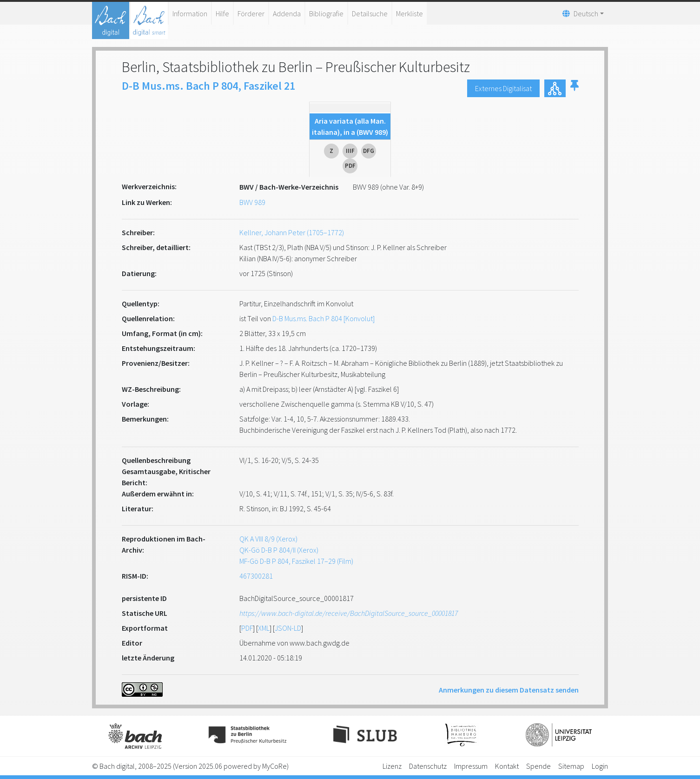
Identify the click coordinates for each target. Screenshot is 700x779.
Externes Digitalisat (503, 88)
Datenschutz (428, 766)
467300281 (256, 576)
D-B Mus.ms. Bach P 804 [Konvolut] (324, 318)
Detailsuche (370, 13)
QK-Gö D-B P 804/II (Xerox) (279, 550)
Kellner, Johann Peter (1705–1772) (292, 232)
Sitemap (571, 766)
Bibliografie (326, 13)
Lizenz (392, 766)
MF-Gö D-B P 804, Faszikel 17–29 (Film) (296, 561)
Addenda (287, 13)
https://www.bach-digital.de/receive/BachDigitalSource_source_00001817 (349, 613)
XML (264, 628)
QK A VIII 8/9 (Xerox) (268, 539)
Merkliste (409, 13)
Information (190, 13)
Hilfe (222, 13)
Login (600, 766)
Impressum (471, 766)
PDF (247, 628)
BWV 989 (252, 202)
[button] (575, 88)
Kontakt (507, 766)
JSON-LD (288, 628)
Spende (538, 766)
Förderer (251, 13)
